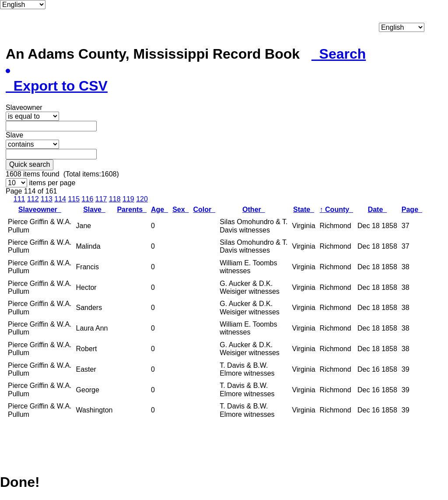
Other (254, 210)
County (336, 210)
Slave (94, 210)
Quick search (30, 164)
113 (47, 199)
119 (128, 199)
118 (115, 199)
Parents (132, 210)
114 (60, 199)
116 (88, 199)
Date (378, 210)
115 (74, 199)
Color (205, 210)
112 (33, 199)
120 (142, 199)
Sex (180, 210)
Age (159, 210)
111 (19, 199)
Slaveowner (40, 210)
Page (412, 210)
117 (101, 199)
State (304, 210)
